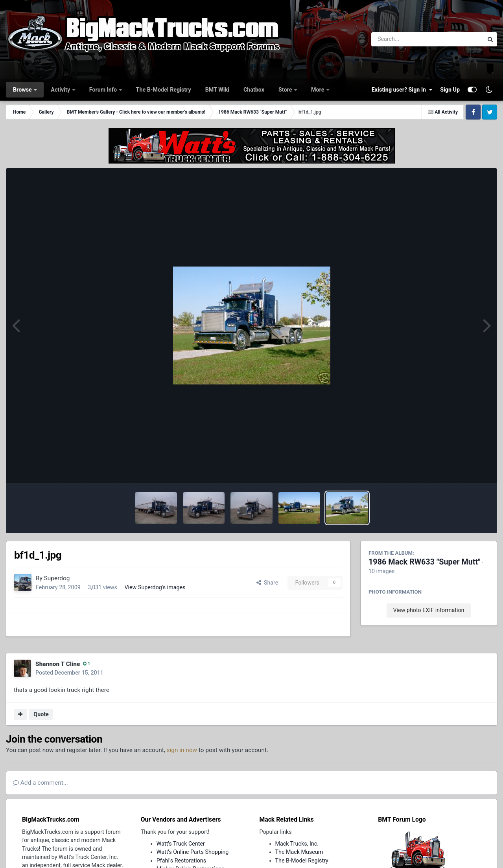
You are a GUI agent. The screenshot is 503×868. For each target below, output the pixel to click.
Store (286, 90)
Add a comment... (41, 783)
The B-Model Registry (164, 90)
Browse (23, 90)
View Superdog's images (155, 587)
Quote (41, 714)
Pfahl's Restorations (181, 861)
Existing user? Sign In (402, 90)
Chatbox (254, 90)
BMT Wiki (217, 90)
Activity (61, 90)
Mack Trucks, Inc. (297, 844)
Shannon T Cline (58, 664)
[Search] (406, 39)
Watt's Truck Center (181, 844)
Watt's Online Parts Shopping (193, 852)
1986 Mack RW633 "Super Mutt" (425, 562)
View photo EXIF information (428, 610)
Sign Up (450, 90)
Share (267, 583)
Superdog (57, 578)
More (318, 90)
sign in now (182, 750)
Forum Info (104, 90)
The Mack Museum (299, 852)
